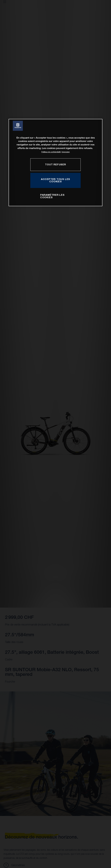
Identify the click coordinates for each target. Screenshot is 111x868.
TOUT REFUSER (55, 164)
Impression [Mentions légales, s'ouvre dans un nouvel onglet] (66, 152)
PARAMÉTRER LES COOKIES (52, 196)
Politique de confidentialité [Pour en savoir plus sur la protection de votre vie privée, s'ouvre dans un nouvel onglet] (51, 152)
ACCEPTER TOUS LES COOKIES (56, 180)
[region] (56, 163)
